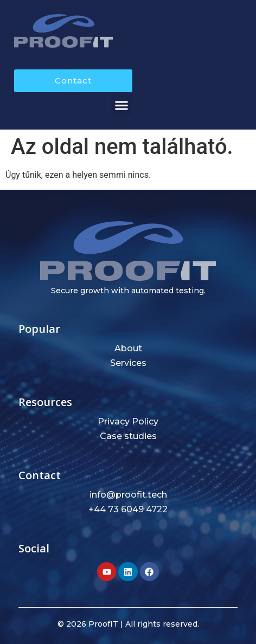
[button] (122, 105)
